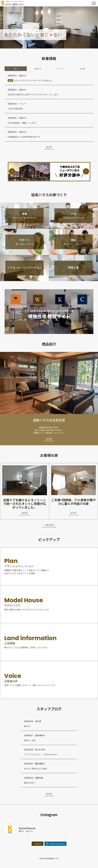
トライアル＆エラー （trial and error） (41, 754)
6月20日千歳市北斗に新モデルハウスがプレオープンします (33, 94)
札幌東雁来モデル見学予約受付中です (24, 137)
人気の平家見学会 (15, 109)
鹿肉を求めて (30, 783)
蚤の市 (27, 726)
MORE (49, 147)
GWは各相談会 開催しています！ (23, 123)
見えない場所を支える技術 (35, 768)
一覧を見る (49, 525)
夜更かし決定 (30, 740)
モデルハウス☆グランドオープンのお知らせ (30, 80)
